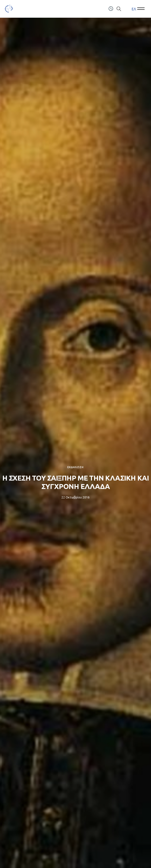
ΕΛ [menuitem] (134, 9)
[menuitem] (134, 9)
